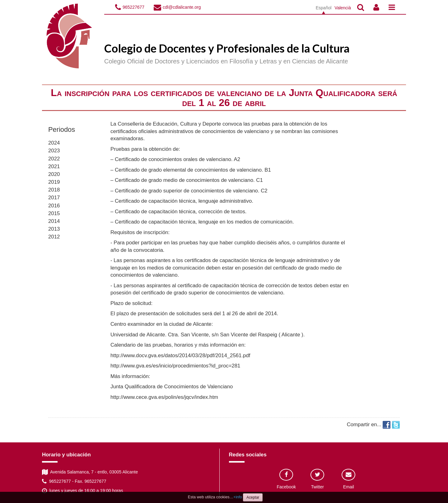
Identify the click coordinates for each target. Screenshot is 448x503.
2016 (54, 206)
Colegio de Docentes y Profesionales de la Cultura (227, 48)
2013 (54, 229)
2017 (54, 198)
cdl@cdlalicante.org (182, 7)
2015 (54, 213)
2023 (54, 151)
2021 (54, 166)
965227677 (133, 7)
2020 (54, 174)
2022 (54, 159)
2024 (54, 143)
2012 (54, 237)
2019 (54, 182)
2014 (54, 221)
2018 (54, 190)
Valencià (343, 8)
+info (238, 497)
